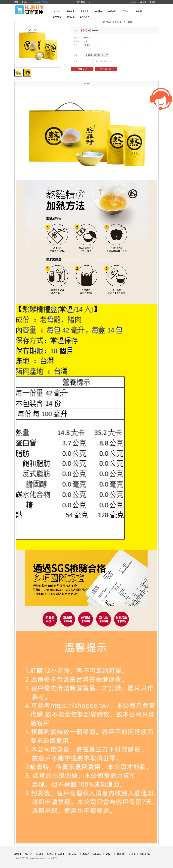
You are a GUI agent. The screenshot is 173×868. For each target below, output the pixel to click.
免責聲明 (61, 854)
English (25, 2)
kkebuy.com (46, 858)
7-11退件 (98, 11)
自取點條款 (97, 854)
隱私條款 (50, 854)
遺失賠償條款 (73, 854)
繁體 (16, 2)
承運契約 (86, 854)
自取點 (125, 11)
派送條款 (109, 854)
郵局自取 (71, 17)
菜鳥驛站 (57, 17)
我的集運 (71, 11)
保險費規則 (121, 854)
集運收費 (84, 11)
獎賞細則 (132, 854)
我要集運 (18, 854)
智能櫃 (139, 11)
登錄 (143, 2)
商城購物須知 (145, 854)
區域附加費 (84, 17)
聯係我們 (39, 854)
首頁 (57, 11)
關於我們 (29, 854)
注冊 (153, 2)
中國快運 (112, 11)
